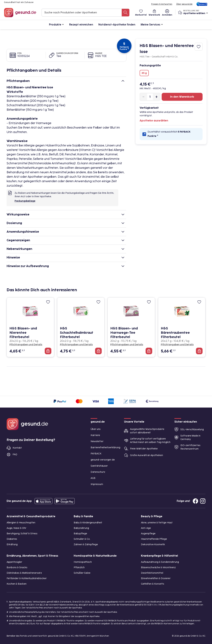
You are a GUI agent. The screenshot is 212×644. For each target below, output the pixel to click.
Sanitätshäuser (99, 466)
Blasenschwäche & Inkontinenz (158, 567)
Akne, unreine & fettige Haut (157, 523)
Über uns (96, 429)
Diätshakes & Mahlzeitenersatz (24, 573)
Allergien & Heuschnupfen (21, 523)
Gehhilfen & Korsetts (153, 584)
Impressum (97, 484)
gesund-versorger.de (103, 460)
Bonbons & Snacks (17, 567)
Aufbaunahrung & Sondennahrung (160, 562)
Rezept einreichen (81, 25)
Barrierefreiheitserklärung (105, 448)
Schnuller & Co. (82, 539)
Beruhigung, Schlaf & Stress (22, 534)
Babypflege (80, 534)
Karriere (95, 435)
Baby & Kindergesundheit (88, 523)
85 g (144, 73)
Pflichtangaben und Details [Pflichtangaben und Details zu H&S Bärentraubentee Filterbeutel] (177, 345)
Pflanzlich (79, 567)
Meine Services (152, 24)
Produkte (56, 24)
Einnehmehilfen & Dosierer (156, 578)
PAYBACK (96, 454)
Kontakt (17, 448)
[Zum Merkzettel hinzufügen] (199, 47)
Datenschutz (98, 472)
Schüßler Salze (82, 573)
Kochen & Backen (17, 584)
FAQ (15, 454)
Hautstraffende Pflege (154, 539)
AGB (93, 478)
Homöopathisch (83, 562)
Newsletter (97, 441)
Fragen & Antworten (162, 4)
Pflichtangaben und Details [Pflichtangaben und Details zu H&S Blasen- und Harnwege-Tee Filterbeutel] (127, 345)
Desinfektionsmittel (152, 573)
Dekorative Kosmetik (153, 544)
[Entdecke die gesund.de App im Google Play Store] (65, 501)
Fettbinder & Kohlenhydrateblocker (27, 578)
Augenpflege (148, 534)
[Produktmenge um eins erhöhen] (157, 97)
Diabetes (12, 539)
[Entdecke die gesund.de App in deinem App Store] (43, 501)
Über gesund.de (184, 4)
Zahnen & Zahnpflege (86, 544)
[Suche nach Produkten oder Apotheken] (126, 13)
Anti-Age (146, 528)
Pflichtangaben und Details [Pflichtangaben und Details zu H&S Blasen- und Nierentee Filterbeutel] (26, 345)
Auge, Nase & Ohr (16, 528)
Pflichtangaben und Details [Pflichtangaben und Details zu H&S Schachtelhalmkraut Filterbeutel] (76, 345)
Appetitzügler (14, 562)
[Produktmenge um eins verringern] (143, 97)
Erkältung (12, 544)
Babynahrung (81, 528)
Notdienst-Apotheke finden (117, 25)
